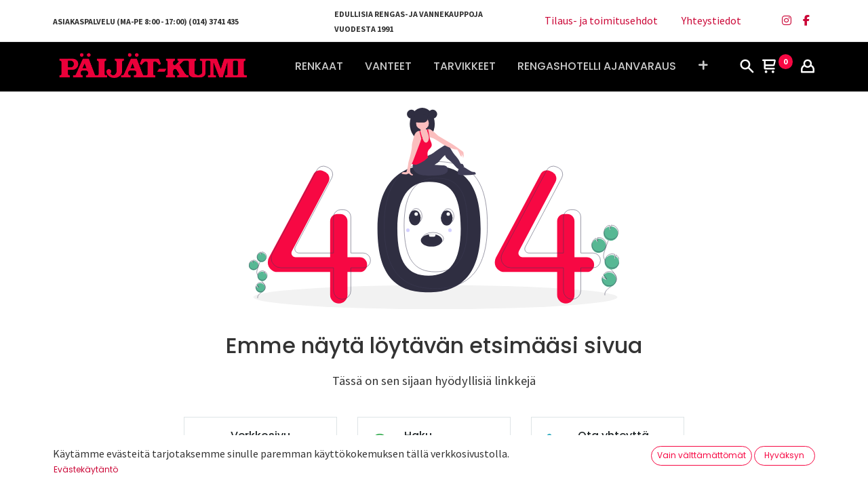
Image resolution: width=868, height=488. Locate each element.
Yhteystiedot (711, 20)
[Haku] (747, 67)
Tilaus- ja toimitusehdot (601, 20)
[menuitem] (319, 66)
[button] (703, 66)
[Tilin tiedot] (808, 67)
